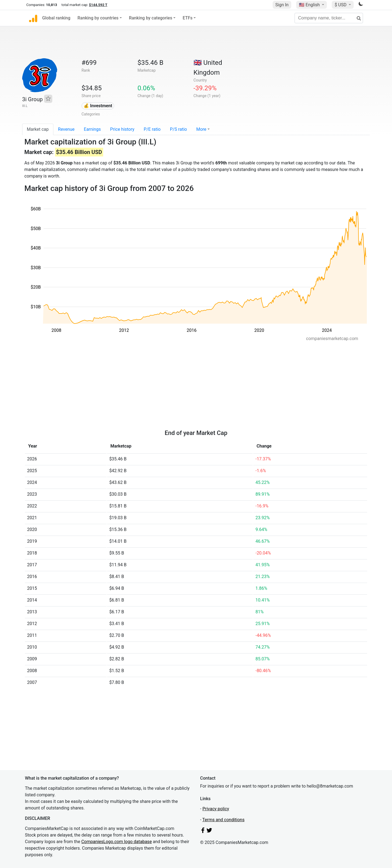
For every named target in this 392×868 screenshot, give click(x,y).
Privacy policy (216, 809)
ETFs (188, 18)
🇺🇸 (310, 5)
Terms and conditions (223, 820)
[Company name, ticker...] (329, 18)
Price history (122, 129)
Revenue (66, 129)
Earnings (92, 129)
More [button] (201, 129)
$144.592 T (98, 5)
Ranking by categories (151, 18)
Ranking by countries (98, 18)
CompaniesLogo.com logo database (116, 842)
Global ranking (56, 18)
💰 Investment (98, 106)
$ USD (341, 5)
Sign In (282, 5)
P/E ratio (152, 129)
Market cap (38, 129)
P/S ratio (178, 129)
